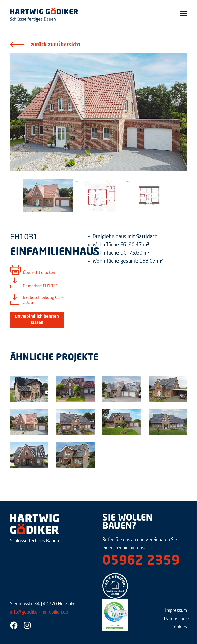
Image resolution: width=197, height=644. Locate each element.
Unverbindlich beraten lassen (37, 320)
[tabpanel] (48, 196)
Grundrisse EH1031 (41, 286)
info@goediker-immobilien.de (39, 612)
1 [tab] (104, 216)
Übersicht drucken (39, 273)
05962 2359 (141, 561)
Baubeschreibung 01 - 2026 (43, 300)
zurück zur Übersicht (55, 45)
